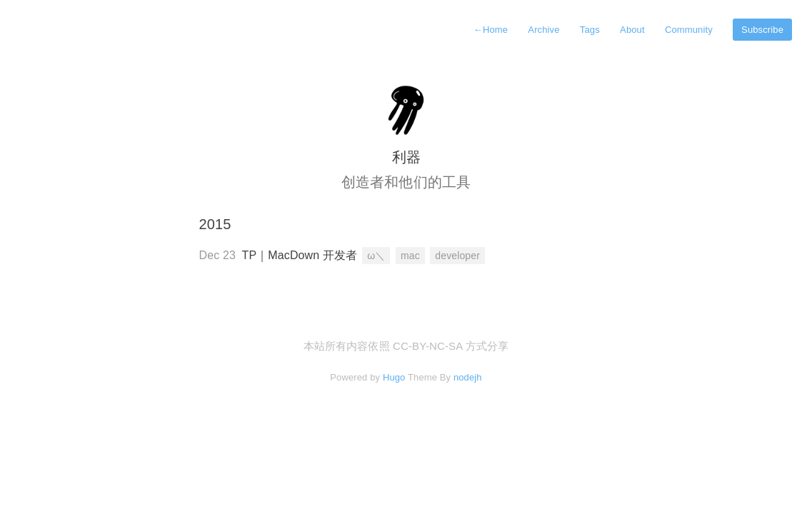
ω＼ (376, 256)
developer (457, 256)
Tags (590, 30)
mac (410, 256)
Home (491, 30)
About (632, 30)
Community (689, 30)
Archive (543, 30)
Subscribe (762, 30)
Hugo (394, 377)
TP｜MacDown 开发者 (300, 255)
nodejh (468, 377)
